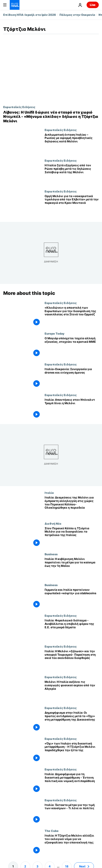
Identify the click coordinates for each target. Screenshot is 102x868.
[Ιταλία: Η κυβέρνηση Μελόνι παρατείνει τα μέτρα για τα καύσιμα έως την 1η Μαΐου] (72, 568)
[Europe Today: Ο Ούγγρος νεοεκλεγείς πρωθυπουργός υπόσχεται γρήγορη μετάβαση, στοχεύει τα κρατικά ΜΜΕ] (72, 347)
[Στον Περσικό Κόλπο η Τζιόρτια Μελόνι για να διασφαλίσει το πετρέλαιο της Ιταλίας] (72, 537)
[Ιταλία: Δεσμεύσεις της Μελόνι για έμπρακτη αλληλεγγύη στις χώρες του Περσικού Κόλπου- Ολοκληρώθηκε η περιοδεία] (72, 506)
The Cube (52, 831)
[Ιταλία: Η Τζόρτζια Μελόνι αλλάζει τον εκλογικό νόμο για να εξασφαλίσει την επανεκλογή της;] (72, 844)
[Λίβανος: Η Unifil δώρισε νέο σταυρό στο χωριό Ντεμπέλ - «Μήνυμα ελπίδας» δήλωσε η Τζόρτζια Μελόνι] (51, 117)
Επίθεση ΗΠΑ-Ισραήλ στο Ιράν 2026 (30, 15)
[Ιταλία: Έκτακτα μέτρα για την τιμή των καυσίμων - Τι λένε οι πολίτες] (72, 814)
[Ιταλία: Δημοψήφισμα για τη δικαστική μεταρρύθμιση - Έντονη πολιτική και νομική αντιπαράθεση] (72, 783)
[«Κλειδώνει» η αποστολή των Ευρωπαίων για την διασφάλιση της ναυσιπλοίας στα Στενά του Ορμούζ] (72, 317)
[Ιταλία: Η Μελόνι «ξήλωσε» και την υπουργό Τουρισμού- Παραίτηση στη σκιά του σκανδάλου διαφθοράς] (72, 660)
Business (51, 554)
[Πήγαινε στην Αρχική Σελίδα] (15, 5)
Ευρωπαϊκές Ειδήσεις (19, 107)
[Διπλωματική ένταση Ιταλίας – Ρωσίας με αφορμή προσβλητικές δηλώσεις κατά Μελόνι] (72, 144)
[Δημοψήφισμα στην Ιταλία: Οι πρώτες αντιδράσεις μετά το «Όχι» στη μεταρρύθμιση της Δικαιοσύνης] (72, 722)
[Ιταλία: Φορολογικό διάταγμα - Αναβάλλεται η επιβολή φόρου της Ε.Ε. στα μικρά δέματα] (72, 629)
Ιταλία (49, 493)
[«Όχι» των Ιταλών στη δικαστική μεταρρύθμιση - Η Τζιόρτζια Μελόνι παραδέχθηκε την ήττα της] (72, 752)
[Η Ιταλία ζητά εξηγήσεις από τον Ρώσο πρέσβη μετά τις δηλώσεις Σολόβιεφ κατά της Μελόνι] (72, 174)
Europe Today (54, 334)
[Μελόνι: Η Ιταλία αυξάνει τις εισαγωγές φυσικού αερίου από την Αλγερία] (72, 691)
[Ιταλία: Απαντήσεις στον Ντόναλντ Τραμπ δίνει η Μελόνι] (72, 409)
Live (93, 5)
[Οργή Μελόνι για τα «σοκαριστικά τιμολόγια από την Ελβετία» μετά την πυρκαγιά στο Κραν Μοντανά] (72, 205)
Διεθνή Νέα (53, 523)
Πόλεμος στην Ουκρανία (77, 15)
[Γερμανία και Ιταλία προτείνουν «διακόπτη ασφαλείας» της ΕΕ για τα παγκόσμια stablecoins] (72, 599)
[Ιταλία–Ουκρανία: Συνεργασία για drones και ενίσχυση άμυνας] (72, 378)
